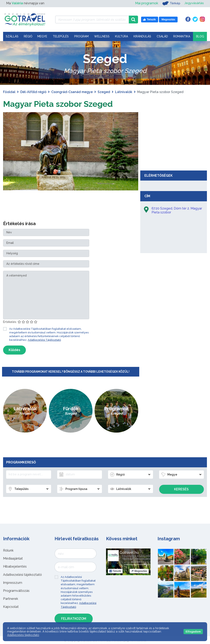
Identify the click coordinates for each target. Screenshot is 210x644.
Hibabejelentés (15, 566)
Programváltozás (16, 590)
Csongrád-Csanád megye (72, 92)
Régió (28, 36)
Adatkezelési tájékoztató (22, 574)
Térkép (171, 3)
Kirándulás (142, 36)
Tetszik (115, 571)
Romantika (182, 36)
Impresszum (13, 582)
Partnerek (11, 598)
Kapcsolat (11, 607)
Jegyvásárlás (194, 3)
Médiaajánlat (13, 558)
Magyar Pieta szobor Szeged (58, 104)
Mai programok (146, 3)
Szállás (12, 36)
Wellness (102, 36)
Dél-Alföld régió (33, 92)
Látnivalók (124, 92)
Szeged (104, 92)
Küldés (14, 350)
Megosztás (139, 571)
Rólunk (8, 550)
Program (81, 36)
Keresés (181, 489)
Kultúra (122, 36)
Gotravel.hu (129, 552)
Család (162, 36)
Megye (42, 36)
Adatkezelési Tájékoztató (44, 340)
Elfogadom (193, 632)
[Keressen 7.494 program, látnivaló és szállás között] (92, 20)
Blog (200, 36)
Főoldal (9, 92)
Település (61, 36)
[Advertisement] (174, 138)
